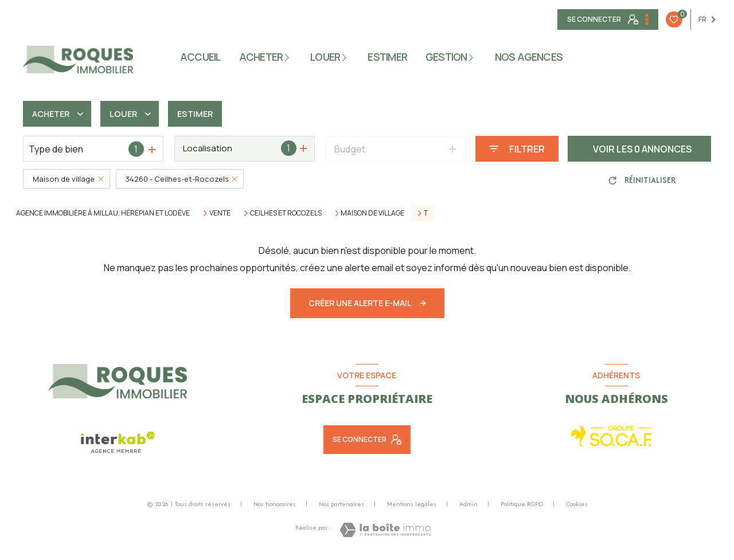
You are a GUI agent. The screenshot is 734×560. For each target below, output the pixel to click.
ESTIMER (388, 57)
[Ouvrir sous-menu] (289, 56)
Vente (220, 213)
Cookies (577, 504)
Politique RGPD (522, 504)
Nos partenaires (341, 504)
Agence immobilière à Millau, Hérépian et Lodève (103, 213)
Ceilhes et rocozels (286, 213)
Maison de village (372, 213)
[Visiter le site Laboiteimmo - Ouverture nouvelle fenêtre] (385, 530)
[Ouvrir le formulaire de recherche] (517, 149)
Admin (468, 504)
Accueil (200, 57)
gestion (446, 57)
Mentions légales (412, 504)
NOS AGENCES (529, 57)
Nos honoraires (275, 504)
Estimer (204, 114)
